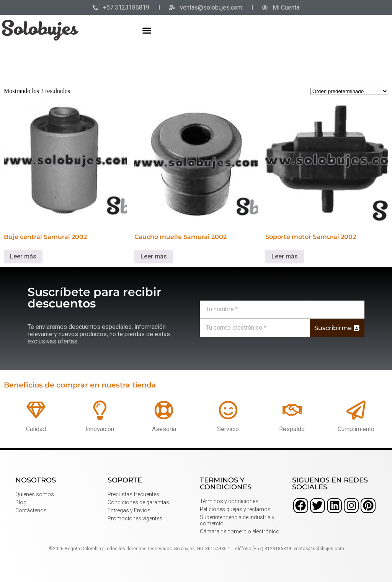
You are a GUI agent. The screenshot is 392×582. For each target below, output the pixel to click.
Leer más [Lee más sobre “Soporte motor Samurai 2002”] (285, 256)
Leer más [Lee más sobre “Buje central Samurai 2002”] (23, 256)
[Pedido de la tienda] (349, 91)
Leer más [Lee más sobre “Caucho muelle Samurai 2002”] (154, 256)
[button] (147, 30)
